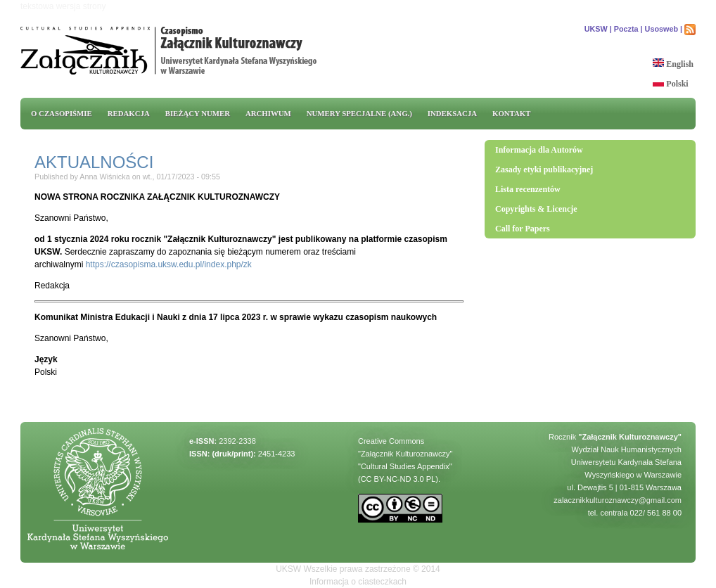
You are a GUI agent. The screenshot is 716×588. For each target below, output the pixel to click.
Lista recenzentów (528, 189)
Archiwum (268, 113)
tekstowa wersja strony (63, 6)
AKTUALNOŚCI (94, 162)
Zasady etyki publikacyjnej (544, 170)
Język (46, 359)
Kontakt (511, 113)
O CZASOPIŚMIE (62, 113)
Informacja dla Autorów (539, 150)
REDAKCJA (129, 113)
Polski (670, 84)
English (673, 64)
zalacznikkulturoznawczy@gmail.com (618, 500)
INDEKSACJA (452, 113)
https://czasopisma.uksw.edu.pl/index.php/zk (169, 264)
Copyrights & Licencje (536, 209)
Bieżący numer (198, 113)
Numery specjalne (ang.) (359, 113)
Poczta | (628, 29)
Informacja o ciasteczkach (358, 582)
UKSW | (598, 29)
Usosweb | (664, 29)
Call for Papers (523, 229)
